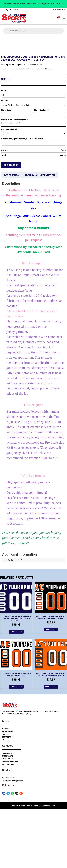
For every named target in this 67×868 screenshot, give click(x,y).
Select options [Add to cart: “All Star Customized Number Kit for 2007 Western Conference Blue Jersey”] (16, 691)
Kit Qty (8, 150)
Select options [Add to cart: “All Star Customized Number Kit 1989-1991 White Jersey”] (16, 746)
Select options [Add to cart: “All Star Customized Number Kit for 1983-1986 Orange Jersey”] (51, 746)
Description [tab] (12, 234)
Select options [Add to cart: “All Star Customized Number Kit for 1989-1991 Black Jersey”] (51, 689)
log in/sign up (60, 10)
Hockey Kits (7, 812)
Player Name (10, 169)
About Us (6, 788)
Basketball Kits (9, 818)
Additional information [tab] (40, 234)
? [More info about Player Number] (48, 169)
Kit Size (8, 160)
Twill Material (8, 824)
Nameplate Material (9, 188)
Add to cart (11, 224)
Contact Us (7, 796)
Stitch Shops (7, 791)
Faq (4, 799)
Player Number (44, 169)
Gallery (5, 793)
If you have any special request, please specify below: (22, 198)
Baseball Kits (8, 815)
